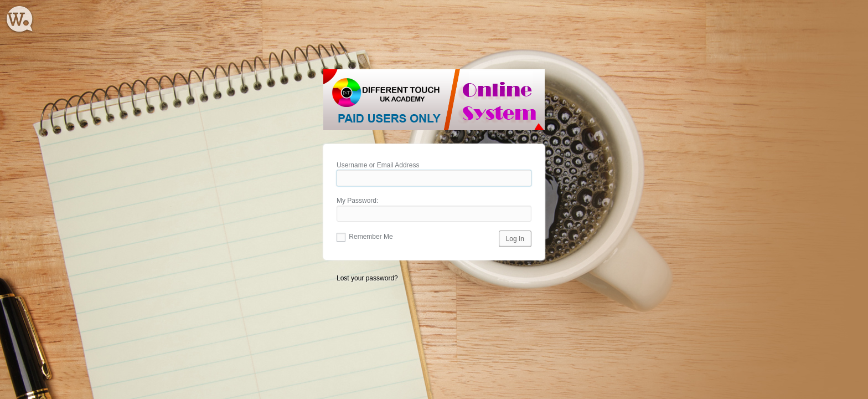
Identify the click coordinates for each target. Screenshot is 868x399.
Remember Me (365, 237)
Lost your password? (367, 278)
